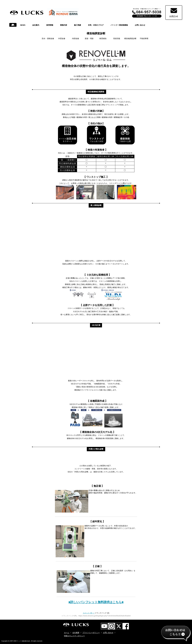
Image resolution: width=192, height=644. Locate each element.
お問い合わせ (140, 25)
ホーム (67, 633)
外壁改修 (62, 39)
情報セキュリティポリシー (74, 636)
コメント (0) (89, 613)
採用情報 (50, 25)
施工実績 (77, 25)
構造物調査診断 (96, 33)
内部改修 (75, 39)
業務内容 (64, 25)
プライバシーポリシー (91, 633)
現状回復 (117, 39)
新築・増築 (89, 39)
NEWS (23, 25)
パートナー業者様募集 (119, 25)
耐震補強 (103, 39)
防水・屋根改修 (48, 39)
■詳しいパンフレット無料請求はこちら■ (96, 602)
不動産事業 (144, 39)
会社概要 (76, 633)
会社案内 (36, 25)
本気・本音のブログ (96, 25)
